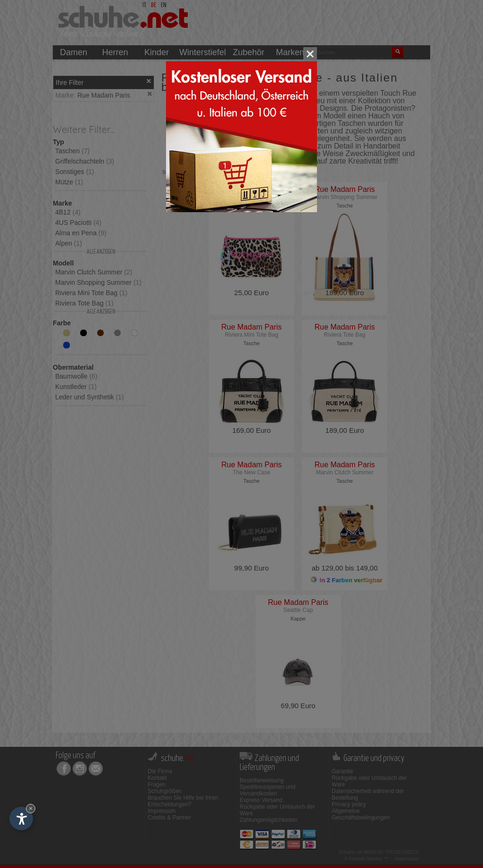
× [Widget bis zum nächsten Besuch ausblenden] (31, 808)
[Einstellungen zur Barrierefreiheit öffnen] (21, 818)
